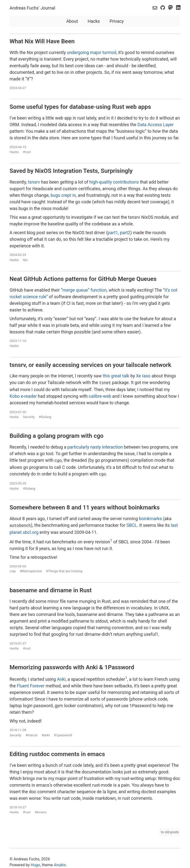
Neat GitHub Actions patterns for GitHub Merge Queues (83, 279)
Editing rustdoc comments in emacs (57, 752)
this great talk (116, 376)
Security (29, 416)
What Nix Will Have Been (42, 41)
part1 (113, 233)
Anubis (60, 863)
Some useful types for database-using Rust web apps (80, 107)
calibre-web (100, 396)
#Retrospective (31, 569)
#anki (46, 733)
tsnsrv (34, 182)
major (96, 52)
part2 (125, 233)
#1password (63, 733)
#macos (31, 733)
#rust (27, 152)
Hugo (35, 863)
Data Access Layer (156, 125)
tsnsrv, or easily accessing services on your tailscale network (90, 365)
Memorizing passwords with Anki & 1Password (72, 665)
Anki (61, 677)
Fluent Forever (31, 684)
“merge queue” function (84, 290)
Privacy (117, 21)
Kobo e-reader (23, 396)
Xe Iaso (143, 376)
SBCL (132, 524)
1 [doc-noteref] (111, 538)
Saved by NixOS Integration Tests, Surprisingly (71, 171)
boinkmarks (150, 517)
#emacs (41, 810)
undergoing (78, 52)
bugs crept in (63, 195)
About (72, 21)
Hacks (94, 21)
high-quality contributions (114, 182)
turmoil (109, 52)
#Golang (45, 416)
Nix (25, 260)
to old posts (170, 830)
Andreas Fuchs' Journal (32, 8)
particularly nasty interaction (95, 446)
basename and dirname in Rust (51, 588)
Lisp (13, 569)
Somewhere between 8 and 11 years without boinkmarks (85, 506)
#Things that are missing (64, 569)
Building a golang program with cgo (57, 435)
